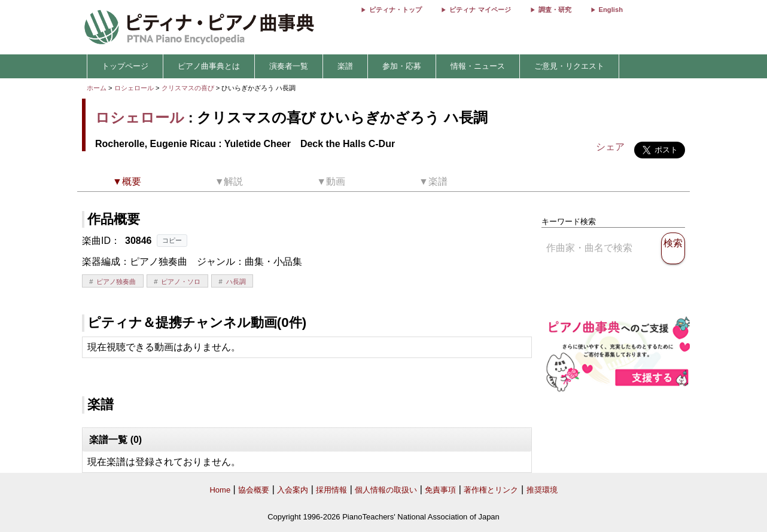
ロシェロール (134, 88)
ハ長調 (236, 282)
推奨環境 (542, 490)
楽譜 (345, 66)
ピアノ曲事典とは (209, 66)
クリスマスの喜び (189, 88)
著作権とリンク (491, 490)
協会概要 (254, 490)
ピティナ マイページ (480, 10)
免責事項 (440, 490)
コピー (172, 240)
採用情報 (331, 490)
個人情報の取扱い (386, 490)
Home (220, 490)
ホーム (97, 88)
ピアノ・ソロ (181, 282)
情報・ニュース (478, 66)
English (611, 10)
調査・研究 (555, 10)
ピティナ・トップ (395, 10)
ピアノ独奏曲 (116, 282)
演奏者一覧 (289, 66)
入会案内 (293, 490)
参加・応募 (402, 66)
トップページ (125, 66)
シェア (610, 147)
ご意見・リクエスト (569, 66)
